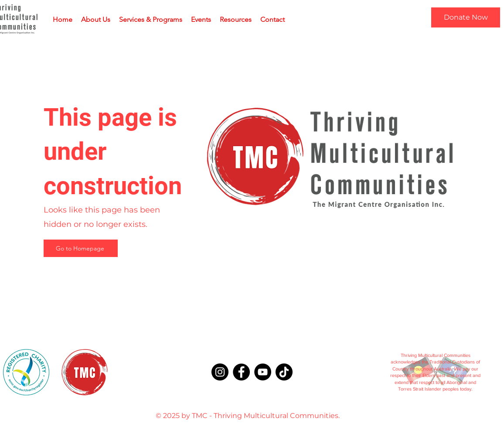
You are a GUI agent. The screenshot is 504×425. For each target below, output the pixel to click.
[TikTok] (284, 372)
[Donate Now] (466, 17)
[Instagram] (220, 372)
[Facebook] (241, 372)
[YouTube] (263, 372)
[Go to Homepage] (81, 248)
